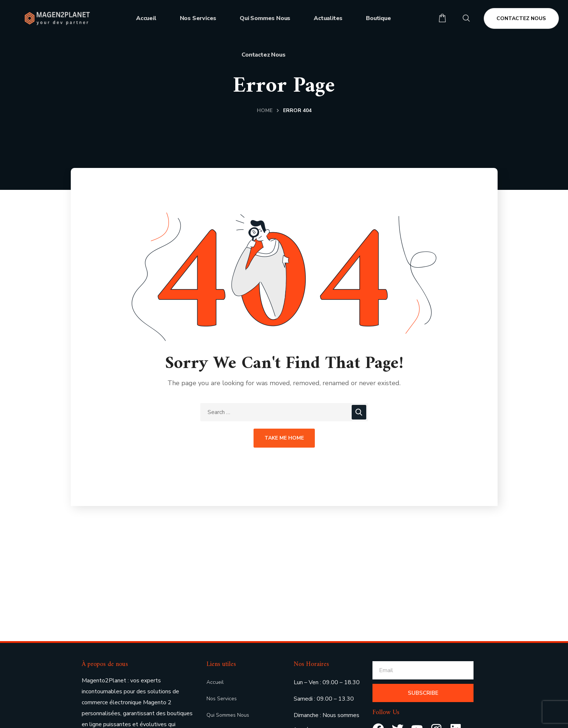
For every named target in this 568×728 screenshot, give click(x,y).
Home (265, 110)
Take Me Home (284, 438)
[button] (442, 18)
